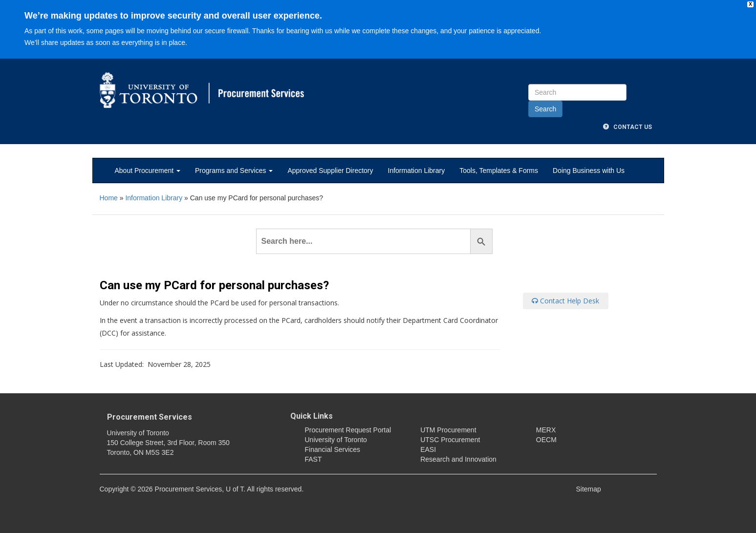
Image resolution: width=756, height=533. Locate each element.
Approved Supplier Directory (330, 171)
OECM (546, 440)
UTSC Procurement (450, 440)
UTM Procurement (448, 430)
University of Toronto (336, 440)
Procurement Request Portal (348, 430)
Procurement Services (150, 417)
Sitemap (589, 489)
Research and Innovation (458, 459)
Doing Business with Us (589, 171)
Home (109, 198)
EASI (428, 449)
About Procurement (148, 171)
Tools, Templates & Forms (499, 171)
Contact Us (627, 127)
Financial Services (333, 449)
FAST (313, 459)
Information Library (417, 171)
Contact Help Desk (565, 301)
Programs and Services (234, 171)
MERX (546, 430)
